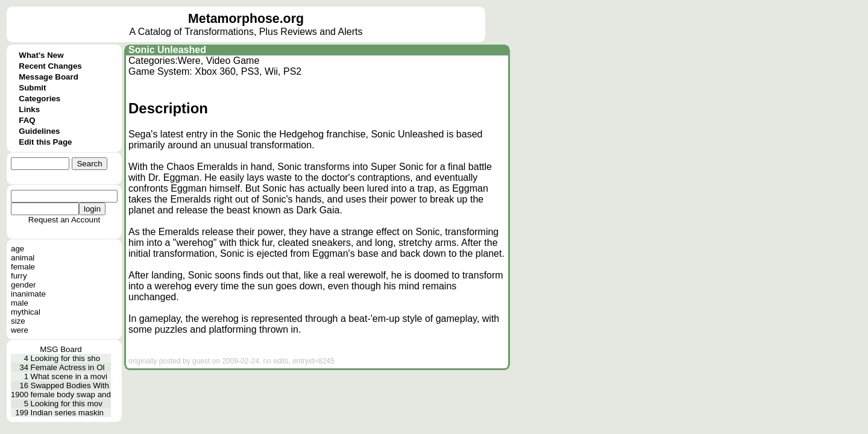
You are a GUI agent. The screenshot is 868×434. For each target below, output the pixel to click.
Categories (39, 99)
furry (19, 276)
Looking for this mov (67, 404)
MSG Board (61, 349)
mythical (26, 312)
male (20, 303)
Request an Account (64, 220)
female (23, 267)
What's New (41, 55)
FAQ (27, 120)
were (20, 330)
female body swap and (71, 395)
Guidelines (39, 131)
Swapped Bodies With (70, 385)
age (17, 249)
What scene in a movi (69, 376)
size (18, 321)
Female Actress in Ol (68, 367)
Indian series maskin (68, 413)
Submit (32, 88)
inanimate (28, 294)
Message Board (49, 77)
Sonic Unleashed (167, 50)
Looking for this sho (66, 358)
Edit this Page (45, 142)
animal (23, 258)
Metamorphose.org (246, 19)
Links (29, 109)
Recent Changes (50, 66)
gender (24, 285)
